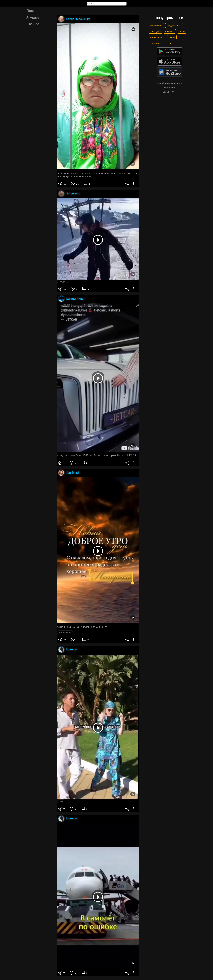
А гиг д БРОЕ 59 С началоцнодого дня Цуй (83, 627)
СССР (182, 31)
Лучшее (33, 17)
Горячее (33, 10)
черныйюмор (157, 37)
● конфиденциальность (170, 83)
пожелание (156, 25)
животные (156, 43)
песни (172, 37)
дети (168, 43)
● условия (170, 87)
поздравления (174, 25)
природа (170, 31)
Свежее (33, 24)
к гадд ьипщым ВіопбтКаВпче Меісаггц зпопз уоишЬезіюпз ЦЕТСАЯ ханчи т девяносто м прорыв (98, 455)
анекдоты (156, 31)
